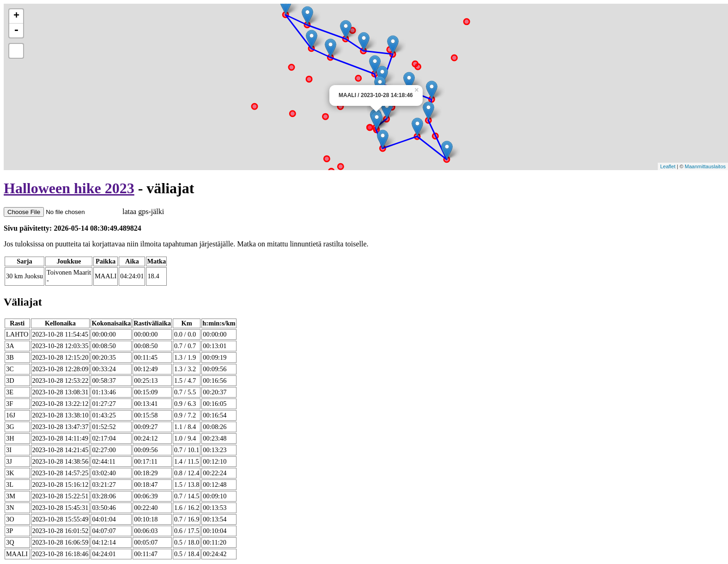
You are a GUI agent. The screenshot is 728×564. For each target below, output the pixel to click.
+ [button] (16, 16)
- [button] (16, 31)
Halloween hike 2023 (69, 188)
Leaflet (668, 166)
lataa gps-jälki (84, 211)
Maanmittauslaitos (705, 166)
